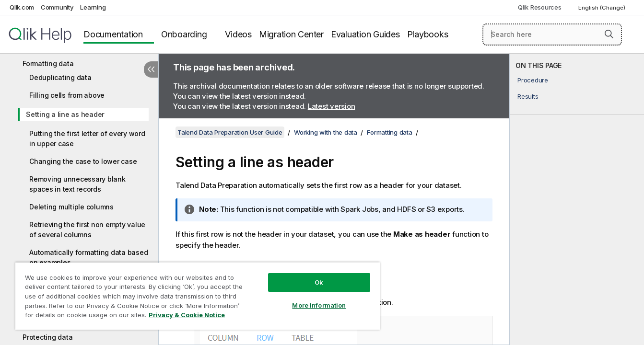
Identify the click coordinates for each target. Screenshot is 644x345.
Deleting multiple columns (71, 207)
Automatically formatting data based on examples (88, 257)
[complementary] (577, 199)
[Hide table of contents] (151, 69)
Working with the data (326, 132)
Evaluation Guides (365, 34)
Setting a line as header (65, 114)
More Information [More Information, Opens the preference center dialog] (319, 305)
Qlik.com (22, 7)
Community (57, 7)
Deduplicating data (60, 77)
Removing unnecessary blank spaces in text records (77, 184)
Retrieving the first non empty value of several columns (87, 230)
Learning (93, 7)
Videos (238, 34)
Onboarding (184, 34)
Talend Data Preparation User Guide (230, 132)
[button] (609, 34)
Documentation (113, 34)
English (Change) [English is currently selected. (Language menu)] (603, 8)
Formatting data (48, 63)
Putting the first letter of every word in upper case (87, 138)
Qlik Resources (540, 7)
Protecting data (47, 337)
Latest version (332, 106)
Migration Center (291, 34)
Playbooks (428, 34)
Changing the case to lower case (83, 161)
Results (528, 96)
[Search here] (552, 34)
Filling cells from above (67, 95)
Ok (319, 282)
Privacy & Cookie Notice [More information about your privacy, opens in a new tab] (187, 315)
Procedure (533, 80)
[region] (198, 296)
